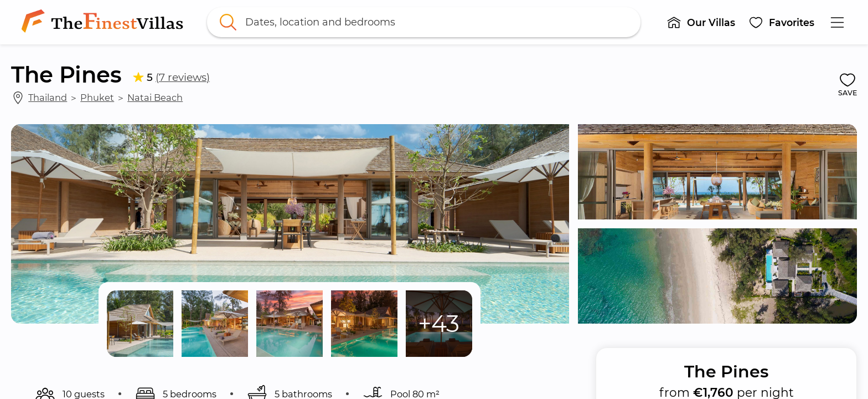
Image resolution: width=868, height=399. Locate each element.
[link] (105, 22)
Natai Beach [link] (155, 98)
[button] (701, 22)
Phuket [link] (97, 98)
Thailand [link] (48, 98)
